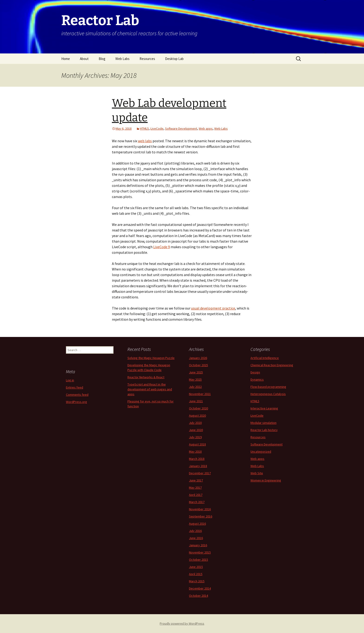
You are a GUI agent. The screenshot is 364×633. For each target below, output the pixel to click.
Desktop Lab (174, 59)
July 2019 (195, 437)
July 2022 (195, 387)
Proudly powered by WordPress (182, 623)
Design (255, 372)
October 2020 (198, 408)
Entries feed (75, 387)
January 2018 (198, 466)
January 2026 (198, 358)
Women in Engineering (266, 480)
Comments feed (77, 395)
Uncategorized (261, 452)
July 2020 (195, 423)
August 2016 (197, 524)
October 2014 (198, 596)
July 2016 (195, 531)
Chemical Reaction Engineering (272, 365)
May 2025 (195, 379)
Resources (147, 59)
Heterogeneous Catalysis (268, 394)
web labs (145, 141)
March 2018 (197, 459)
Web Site (257, 473)
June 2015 (196, 567)
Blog (102, 59)
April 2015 (196, 574)
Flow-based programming (268, 387)
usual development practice (213, 308)
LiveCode (157, 129)
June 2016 (196, 538)
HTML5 (144, 129)
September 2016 (201, 516)
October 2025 (198, 365)
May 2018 (195, 452)
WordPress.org (76, 402)
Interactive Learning (264, 408)
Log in (70, 380)
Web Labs (122, 59)
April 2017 (196, 495)
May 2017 (195, 488)
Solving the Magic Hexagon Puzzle (151, 358)
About (84, 59)
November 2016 (200, 509)
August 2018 (197, 444)
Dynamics (257, 379)
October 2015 (198, 560)
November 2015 (200, 552)
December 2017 (200, 473)
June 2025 (196, 372)
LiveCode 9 (162, 247)
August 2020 (197, 415)
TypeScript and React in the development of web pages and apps (150, 389)
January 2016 (198, 545)
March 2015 (197, 581)
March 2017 (197, 502)
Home (66, 59)
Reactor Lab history (264, 430)
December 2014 (200, 588)
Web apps (206, 129)
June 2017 (196, 480)
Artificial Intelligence (265, 358)
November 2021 (200, 394)
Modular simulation (263, 423)
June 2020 (196, 430)
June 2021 (196, 401)
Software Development (181, 129)
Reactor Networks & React (146, 377)
